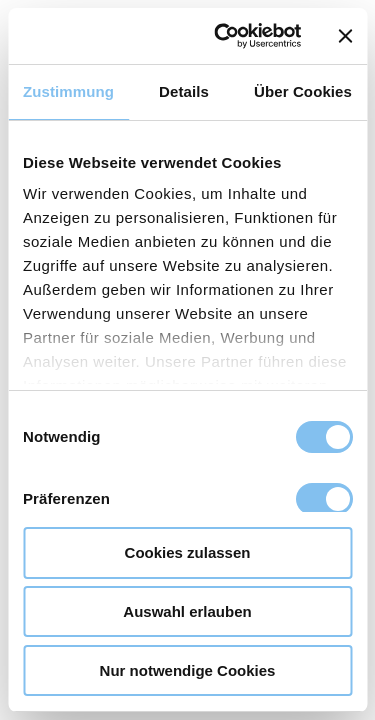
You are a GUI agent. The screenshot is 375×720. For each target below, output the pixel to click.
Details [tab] (184, 91)
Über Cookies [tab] (303, 91)
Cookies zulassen (188, 552)
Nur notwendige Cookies (188, 670)
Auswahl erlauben (187, 611)
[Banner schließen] (345, 36)
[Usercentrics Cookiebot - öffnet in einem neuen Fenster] (223, 36)
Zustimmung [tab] (68, 91)
